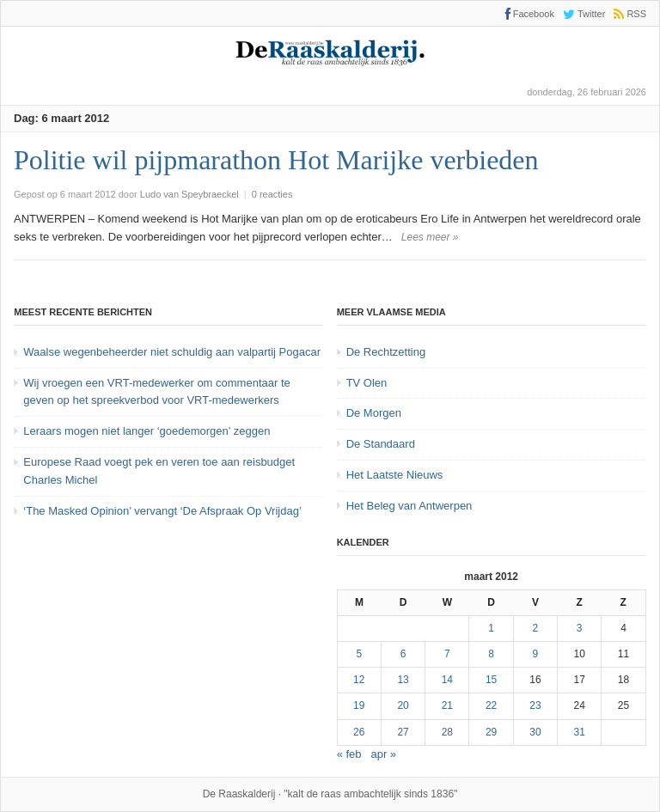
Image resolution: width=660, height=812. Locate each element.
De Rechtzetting (386, 352)
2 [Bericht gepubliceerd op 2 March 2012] (536, 628)
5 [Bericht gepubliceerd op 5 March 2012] (359, 654)
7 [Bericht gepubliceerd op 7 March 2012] (447, 654)
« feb (349, 754)
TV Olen (367, 383)
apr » (383, 754)
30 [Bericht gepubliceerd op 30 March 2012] (535, 732)
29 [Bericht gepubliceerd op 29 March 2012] (491, 732)
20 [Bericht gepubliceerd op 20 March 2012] (403, 705)
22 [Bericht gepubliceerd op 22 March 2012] (491, 705)
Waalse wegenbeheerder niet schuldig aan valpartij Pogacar (172, 352)
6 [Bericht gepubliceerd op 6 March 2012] (403, 654)
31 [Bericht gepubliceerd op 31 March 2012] (580, 732)
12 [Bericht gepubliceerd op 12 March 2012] (359, 680)
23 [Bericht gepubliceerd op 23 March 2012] (535, 705)
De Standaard (381, 444)
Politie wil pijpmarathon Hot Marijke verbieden (276, 160)
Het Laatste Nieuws (395, 475)
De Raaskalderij (239, 794)
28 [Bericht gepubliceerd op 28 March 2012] (447, 732)
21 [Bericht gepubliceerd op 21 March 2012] (447, 705)
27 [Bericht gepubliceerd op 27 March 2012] (403, 732)
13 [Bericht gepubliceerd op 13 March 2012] (403, 680)
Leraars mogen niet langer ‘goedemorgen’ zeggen (147, 431)
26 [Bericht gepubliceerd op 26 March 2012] (359, 732)
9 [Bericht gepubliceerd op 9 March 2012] (536, 654)
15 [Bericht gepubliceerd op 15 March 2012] (491, 680)
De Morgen (374, 413)
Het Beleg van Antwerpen (409, 506)
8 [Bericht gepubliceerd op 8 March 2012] (491, 654)
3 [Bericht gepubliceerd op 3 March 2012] (580, 628)
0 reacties (272, 194)
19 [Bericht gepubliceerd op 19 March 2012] (359, 705)
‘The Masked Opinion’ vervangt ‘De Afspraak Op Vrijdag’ (162, 511)
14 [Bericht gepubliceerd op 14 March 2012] (447, 680)
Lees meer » (430, 237)
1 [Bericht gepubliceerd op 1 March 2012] (491, 628)
